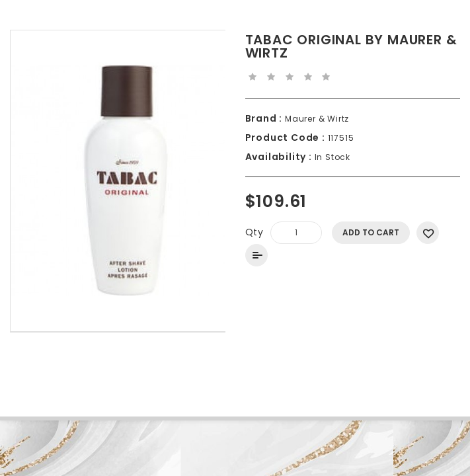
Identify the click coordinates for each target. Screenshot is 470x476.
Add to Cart (371, 232)
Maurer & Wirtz (316, 119)
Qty (255, 232)
